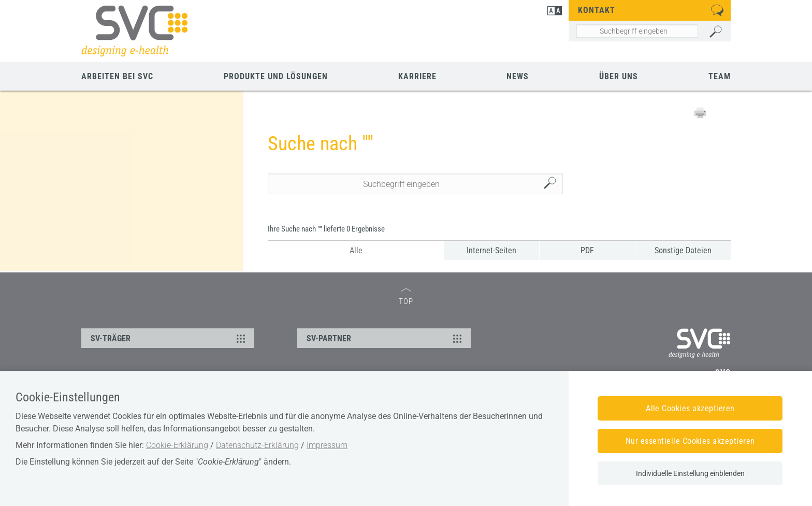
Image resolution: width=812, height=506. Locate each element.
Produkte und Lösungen (276, 76)
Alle (356, 250)
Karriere (417, 76)
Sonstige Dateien (683, 250)
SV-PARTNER (385, 338)
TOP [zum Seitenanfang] (406, 297)
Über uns (619, 76)
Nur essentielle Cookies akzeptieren (690, 441)
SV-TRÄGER (169, 338)
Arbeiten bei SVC (117, 76)
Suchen (553, 184)
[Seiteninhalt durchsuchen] (637, 31)
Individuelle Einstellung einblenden (690, 473)
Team (720, 76)
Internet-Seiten (491, 250)
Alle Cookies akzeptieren (690, 408)
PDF (587, 250)
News (518, 76)
